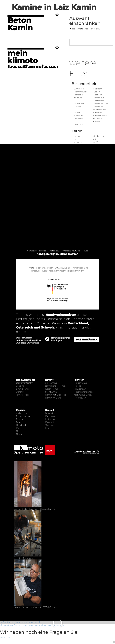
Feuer (19, 422)
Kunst (19, 428)
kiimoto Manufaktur (10, 625)
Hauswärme (81, 383)
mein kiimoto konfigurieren (35, 61)
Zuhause (20, 392)
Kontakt (50, 410)
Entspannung (23, 416)
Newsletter (32, 251)
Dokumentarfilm (24, 383)
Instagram (54, 251)
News (19, 434)
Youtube (76, 251)
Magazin (21, 410)
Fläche (78, 386)
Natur (19, 431)
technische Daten (83, 395)
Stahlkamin (51, 392)
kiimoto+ (79, 380)
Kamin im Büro (53, 398)
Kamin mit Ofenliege (56, 395)
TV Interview (80, 398)
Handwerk (21, 425)
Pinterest (65, 251)
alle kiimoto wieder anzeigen (85, 29)
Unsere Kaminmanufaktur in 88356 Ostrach (42, 625)
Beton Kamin (20, 24)
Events (19, 419)
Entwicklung (22, 389)
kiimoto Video (23, 395)
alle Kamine (51, 383)
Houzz (85, 251)
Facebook (43, 251)
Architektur (21, 413)
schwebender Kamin (55, 386)
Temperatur (80, 389)
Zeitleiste (20, 386)
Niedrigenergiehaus (84, 392)
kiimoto (49, 380)
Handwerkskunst (25, 380)
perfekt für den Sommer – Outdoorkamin (21, 622)
